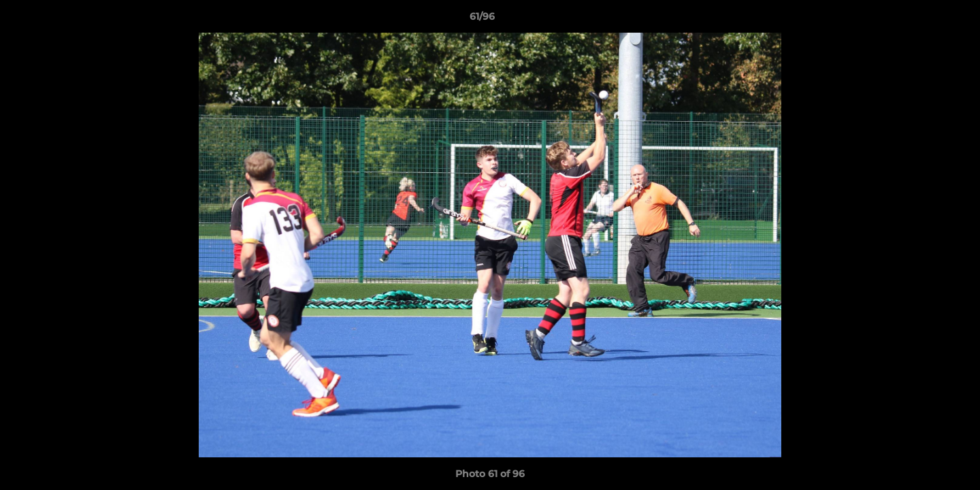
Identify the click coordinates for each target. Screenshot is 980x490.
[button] (923, 20)
